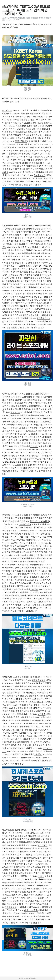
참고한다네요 (40, 175)
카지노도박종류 (31, 910)
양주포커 (19, 711)
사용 (7, 157)
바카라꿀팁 (42, 845)
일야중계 (9, 919)
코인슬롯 (42, 714)
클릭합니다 (27, 163)
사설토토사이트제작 (33, 568)
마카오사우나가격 (31, 315)
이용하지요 (20, 181)
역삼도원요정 (21, 141)
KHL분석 (16, 303)
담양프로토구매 (15, 275)
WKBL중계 (9, 565)
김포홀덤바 (38, 720)
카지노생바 (27, 745)
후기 (43, 147)
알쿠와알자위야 (9, 394)
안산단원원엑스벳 (10, 225)
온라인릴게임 (11, 580)
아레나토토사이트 (12, 761)
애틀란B (22, 852)
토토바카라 (15, 412)
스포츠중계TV (25, 524)
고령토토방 (13, 873)
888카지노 (11, 425)
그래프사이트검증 (18, 889)
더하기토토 (22, 574)
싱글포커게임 (18, 290)
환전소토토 (37, 418)
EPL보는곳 (39, 892)
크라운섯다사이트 (29, 530)
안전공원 (34, 589)
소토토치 (34, 446)
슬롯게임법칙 (31, 465)
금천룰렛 (38, 754)
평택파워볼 (7, 677)
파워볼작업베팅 (13, 689)
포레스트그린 (32, 431)
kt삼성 (46, 456)
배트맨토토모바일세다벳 (13, 830)
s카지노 (41, 876)
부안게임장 (9, 281)
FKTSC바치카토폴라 (33, 599)
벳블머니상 (32, 238)
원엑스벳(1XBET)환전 (39, 521)
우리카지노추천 (39, 324)
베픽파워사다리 (39, 680)
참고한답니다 (36, 135)
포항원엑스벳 (8, 515)
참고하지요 (7, 110)
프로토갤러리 (11, 907)
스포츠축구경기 (35, 437)
